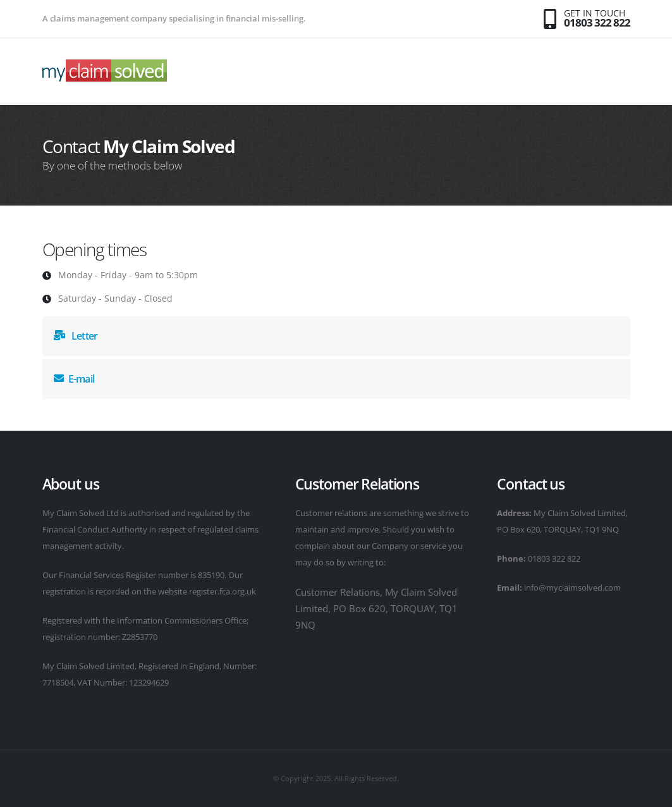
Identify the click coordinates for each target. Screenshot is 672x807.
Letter (76, 336)
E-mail (74, 379)
